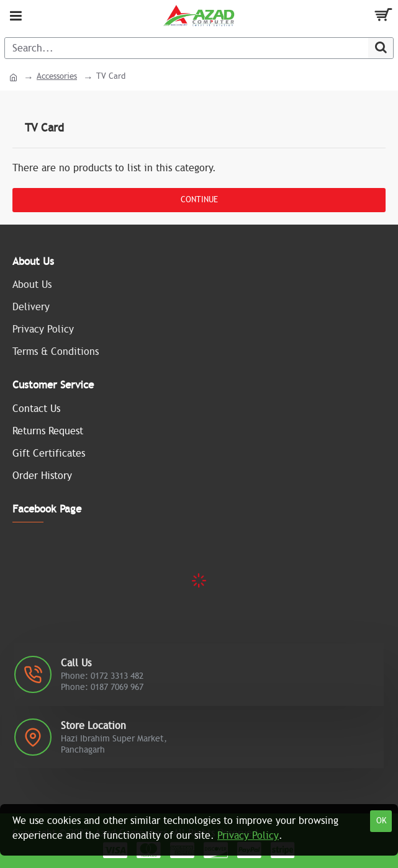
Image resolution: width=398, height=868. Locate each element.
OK (381, 821)
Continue (199, 200)
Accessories (57, 76)
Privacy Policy (248, 836)
